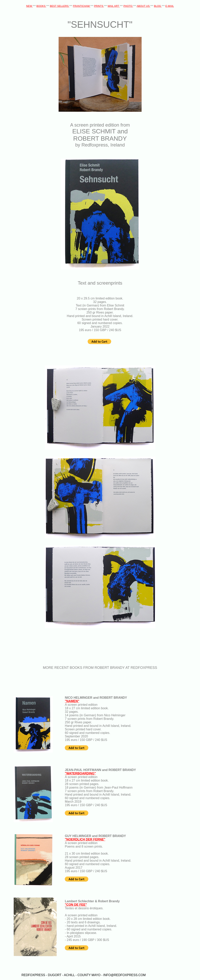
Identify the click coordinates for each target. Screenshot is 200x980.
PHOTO (128, 6)
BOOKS (41, 6)
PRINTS (99, 6)
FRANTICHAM (82, 6)
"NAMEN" (72, 701)
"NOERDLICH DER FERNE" (85, 839)
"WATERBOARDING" (80, 773)
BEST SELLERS (59, 6)
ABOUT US (144, 6)
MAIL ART (114, 6)
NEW (29, 6)
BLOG (158, 6)
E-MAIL (170, 6)
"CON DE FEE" (76, 905)
